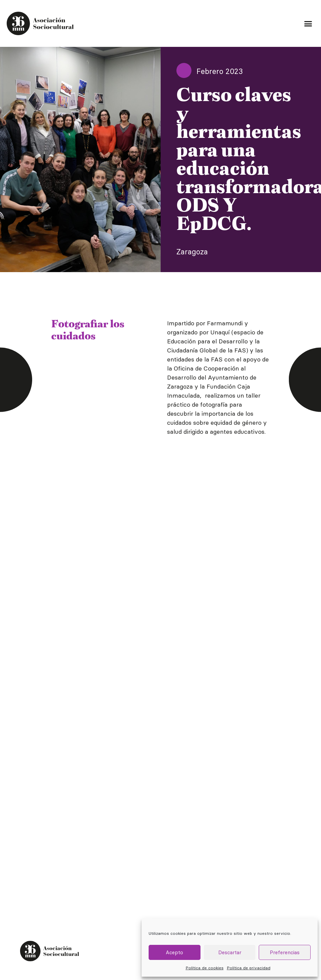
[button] (308, 23)
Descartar (230, 952)
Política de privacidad (249, 968)
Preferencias (285, 952)
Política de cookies (205, 968)
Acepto (174, 952)
